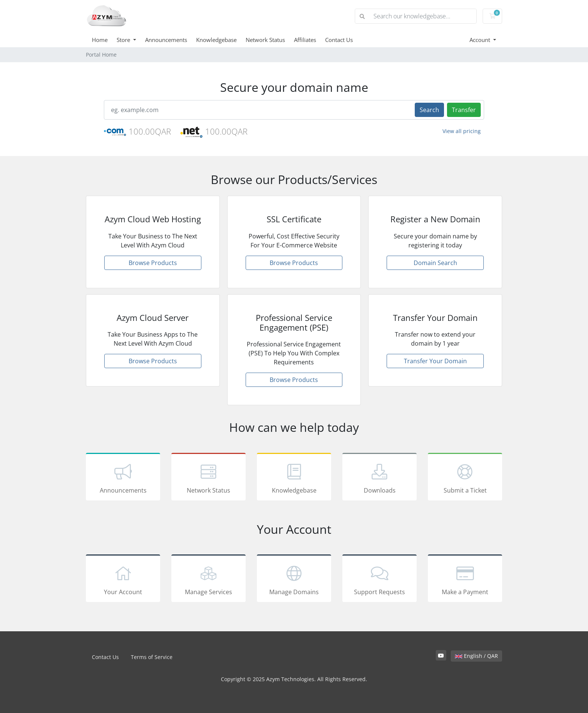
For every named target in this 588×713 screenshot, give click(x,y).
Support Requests (379, 580)
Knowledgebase (216, 40)
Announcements (166, 40)
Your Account (123, 580)
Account (481, 40)
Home (100, 40)
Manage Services (208, 580)
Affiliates (305, 40)
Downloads (379, 478)
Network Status (265, 40)
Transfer (464, 110)
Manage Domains (294, 580)
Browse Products (153, 263)
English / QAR (476, 656)
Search (429, 110)
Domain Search (435, 263)
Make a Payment (465, 580)
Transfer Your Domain (435, 361)
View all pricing (462, 131)
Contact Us (339, 40)
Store (124, 40)
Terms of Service (152, 657)
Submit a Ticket (465, 478)
